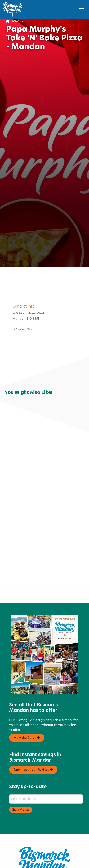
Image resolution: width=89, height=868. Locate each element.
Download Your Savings (33, 750)
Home (13, 21)
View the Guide (27, 718)
